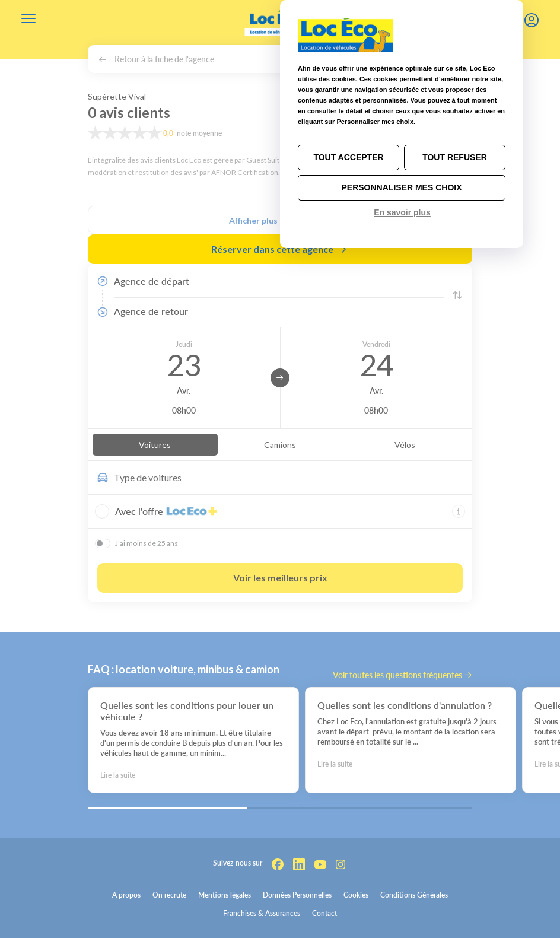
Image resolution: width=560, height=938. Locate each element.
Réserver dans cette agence (280, 249)
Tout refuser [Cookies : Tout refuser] (455, 157)
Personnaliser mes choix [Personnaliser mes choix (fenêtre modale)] (401, 187)
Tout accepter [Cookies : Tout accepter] (348, 157)
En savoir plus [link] (402, 212)
